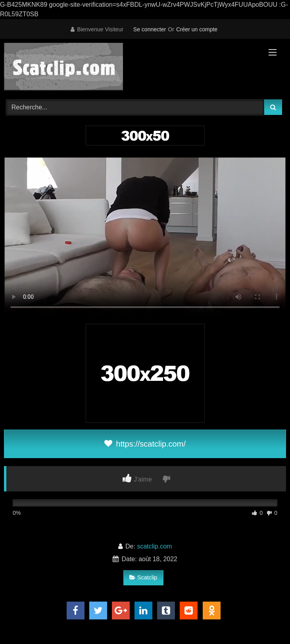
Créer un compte (197, 29)
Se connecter (150, 29)
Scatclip (143, 577)
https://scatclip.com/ (145, 444)
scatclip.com (154, 546)
